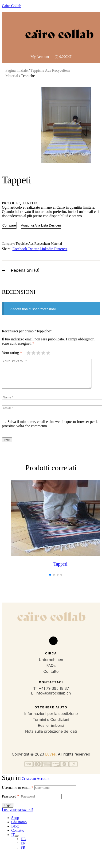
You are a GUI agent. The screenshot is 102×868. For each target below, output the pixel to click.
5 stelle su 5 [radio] (48, 353)
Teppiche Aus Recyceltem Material (39, 244)
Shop (15, 823)
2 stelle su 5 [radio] (33, 353)
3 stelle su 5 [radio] (38, 353)
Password (10, 802)
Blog (15, 832)
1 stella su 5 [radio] (28, 353)
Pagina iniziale (17, 70)
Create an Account (35, 784)
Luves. (51, 760)
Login (8, 811)
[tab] (51, 270)
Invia (7, 445)
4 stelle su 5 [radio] (43, 353)
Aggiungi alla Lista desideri (41, 225)
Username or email (18, 793)
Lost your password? (18, 815)
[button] (92, 92)
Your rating (12, 353)
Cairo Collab (12, 6)
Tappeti (60, 570)
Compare (9, 225)
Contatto (18, 836)
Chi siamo (19, 828)
